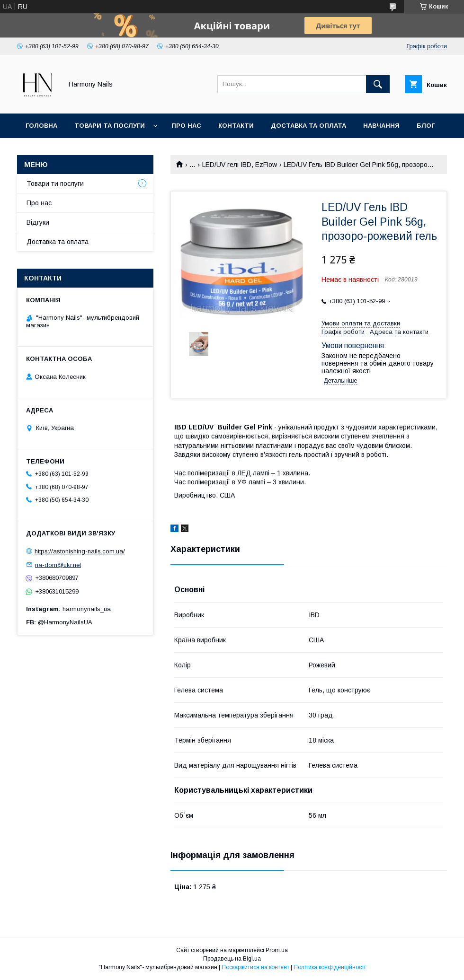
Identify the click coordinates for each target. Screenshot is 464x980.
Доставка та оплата (308, 126)
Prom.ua (277, 950)
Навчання (381, 126)
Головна (41, 126)
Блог (426, 126)
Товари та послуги (110, 126)
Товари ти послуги (55, 184)
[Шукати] (378, 84)
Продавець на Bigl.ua (232, 959)
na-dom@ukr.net (58, 564)
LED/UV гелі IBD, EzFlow (240, 165)
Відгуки (38, 222)
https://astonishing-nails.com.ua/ (80, 551)
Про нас (186, 126)
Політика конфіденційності (330, 967)
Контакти (236, 126)
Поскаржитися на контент (255, 967)
